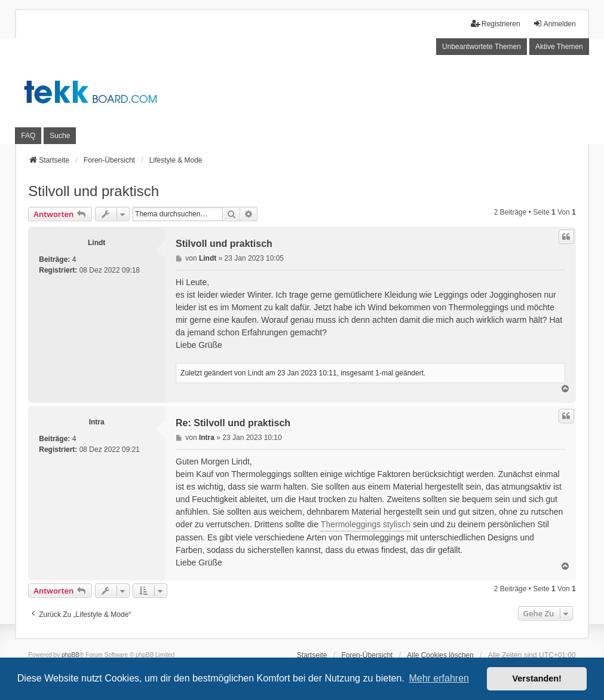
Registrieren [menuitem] (496, 24)
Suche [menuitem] (60, 136)
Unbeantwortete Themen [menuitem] (482, 47)
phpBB (70, 655)
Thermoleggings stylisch (366, 524)
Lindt (96, 243)
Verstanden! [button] (537, 678)
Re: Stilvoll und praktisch (233, 423)
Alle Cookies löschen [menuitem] (440, 655)
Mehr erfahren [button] (439, 678)
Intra (97, 422)
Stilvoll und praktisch (93, 191)
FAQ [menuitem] (28, 136)
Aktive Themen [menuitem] (559, 47)
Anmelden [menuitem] (554, 24)
